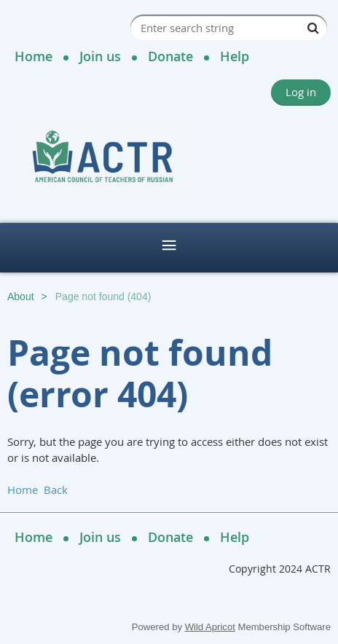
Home (34, 56)
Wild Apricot (210, 627)
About (21, 297)
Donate (170, 56)
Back (56, 490)
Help (235, 56)
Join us (100, 56)
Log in (301, 92)
